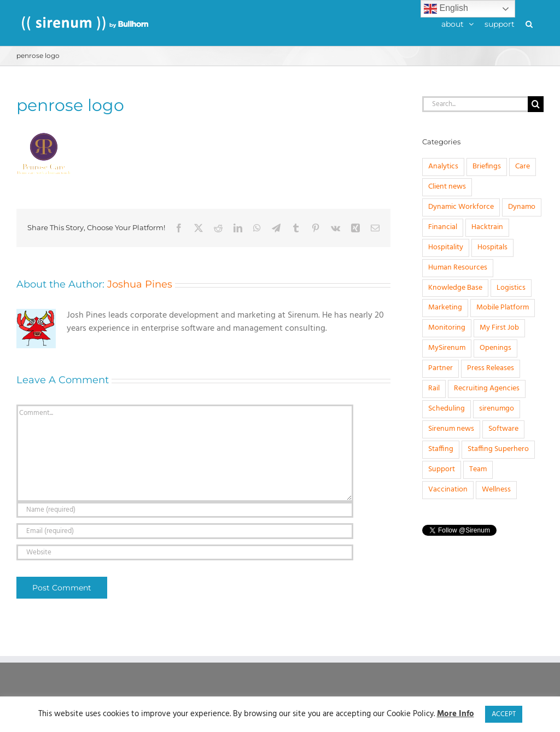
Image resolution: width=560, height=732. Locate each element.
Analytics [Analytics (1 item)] (443, 166)
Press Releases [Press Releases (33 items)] (491, 368)
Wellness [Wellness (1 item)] (496, 490)
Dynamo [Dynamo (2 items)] (522, 207)
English (446, 9)
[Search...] (475, 104)
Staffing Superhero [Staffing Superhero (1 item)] (498, 449)
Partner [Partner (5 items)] (441, 368)
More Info (456, 714)
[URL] (185, 552)
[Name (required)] (185, 510)
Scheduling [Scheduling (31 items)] (447, 409)
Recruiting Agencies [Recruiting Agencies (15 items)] (487, 388)
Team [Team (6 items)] (478, 469)
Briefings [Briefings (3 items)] (487, 166)
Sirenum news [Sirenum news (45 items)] (451, 429)
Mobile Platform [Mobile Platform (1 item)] (503, 308)
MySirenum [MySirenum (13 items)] (447, 348)
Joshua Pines (140, 284)
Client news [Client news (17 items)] (447, 187)
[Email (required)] (185, 531)
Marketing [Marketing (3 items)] (445, 308)
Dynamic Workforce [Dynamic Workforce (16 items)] (461, 207)
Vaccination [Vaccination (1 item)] (448, 490)
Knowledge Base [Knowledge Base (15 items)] (455, 288)
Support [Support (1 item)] (442, 469)
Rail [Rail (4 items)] (434, 388)
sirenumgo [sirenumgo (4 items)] (497, 409)
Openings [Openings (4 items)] (495, 348)
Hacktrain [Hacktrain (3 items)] (487, 227)
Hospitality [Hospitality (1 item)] (446, 247)
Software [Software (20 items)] (503, 429)
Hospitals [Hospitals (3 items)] (492, 247)
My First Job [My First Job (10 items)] (499, 328)
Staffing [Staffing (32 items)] (441, 449)
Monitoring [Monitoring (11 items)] (447, 328)
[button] (529, 23)
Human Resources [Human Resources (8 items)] (458, 268)
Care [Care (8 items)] (523, 166)
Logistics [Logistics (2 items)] (511, 288)
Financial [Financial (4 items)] (443, 227)
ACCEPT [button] (504, 714)
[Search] (536, 104)
